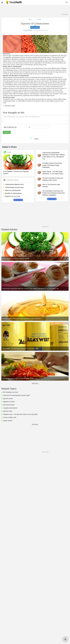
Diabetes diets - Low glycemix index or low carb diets (20, 414)
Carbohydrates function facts (14, 187)
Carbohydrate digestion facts (14, 184)
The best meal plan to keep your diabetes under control (53, 179)
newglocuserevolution (10, 408)
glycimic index (8, 411)
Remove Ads (65, 14)
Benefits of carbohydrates (13, 193)
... (34, 19)
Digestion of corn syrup (13, 196)
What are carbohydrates (13, 190)
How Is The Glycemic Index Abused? (51, 186)
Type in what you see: (10, 127)
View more (18, 200)
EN (67, 2)
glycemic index (8, 399)
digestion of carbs (9, 402)
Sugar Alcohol (8, 421)
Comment (7, 132)
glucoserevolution (9, 405)
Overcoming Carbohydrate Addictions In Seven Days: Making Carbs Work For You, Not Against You (53, 156)
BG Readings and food (11, 392)
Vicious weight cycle (10, 417)
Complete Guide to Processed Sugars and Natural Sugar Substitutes (52, 165)
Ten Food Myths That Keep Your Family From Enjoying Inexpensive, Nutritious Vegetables (54, 193)
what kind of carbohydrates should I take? (17, 395)
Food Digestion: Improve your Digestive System (16, 172)
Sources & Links (10, 106)
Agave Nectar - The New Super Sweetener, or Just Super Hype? (53, 173)
